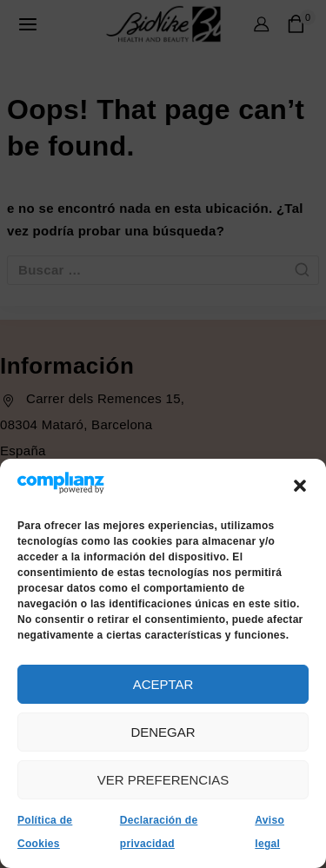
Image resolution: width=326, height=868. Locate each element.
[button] (300, 486)
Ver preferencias (163, 780)
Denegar (163, 732)
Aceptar (163, 684)
